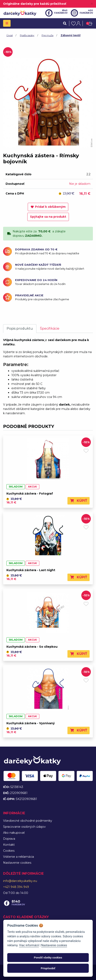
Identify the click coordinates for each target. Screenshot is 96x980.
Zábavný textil (71, 35)
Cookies (9, 851)
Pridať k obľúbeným (48, 207)
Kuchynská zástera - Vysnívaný (31, 723)
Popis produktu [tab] (20, 328)
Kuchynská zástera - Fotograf (30, 494)
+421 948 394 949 (16, 887)
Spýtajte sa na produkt (48, 217)
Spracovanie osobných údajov (24, 827)
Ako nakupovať (14, 833)
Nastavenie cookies (17, 863)
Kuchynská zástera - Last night (31, 570)
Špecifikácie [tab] (50, 328)
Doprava (9, 839)
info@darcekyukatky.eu (20, 881)
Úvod (10, 35)
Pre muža (47, 35)
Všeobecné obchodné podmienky (28, 821)
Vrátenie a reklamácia (19, 857)
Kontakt (9, 845)
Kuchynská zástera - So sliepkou (32, 647)
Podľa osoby (27, 35)
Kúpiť (79, 501)
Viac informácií (29, 945)
